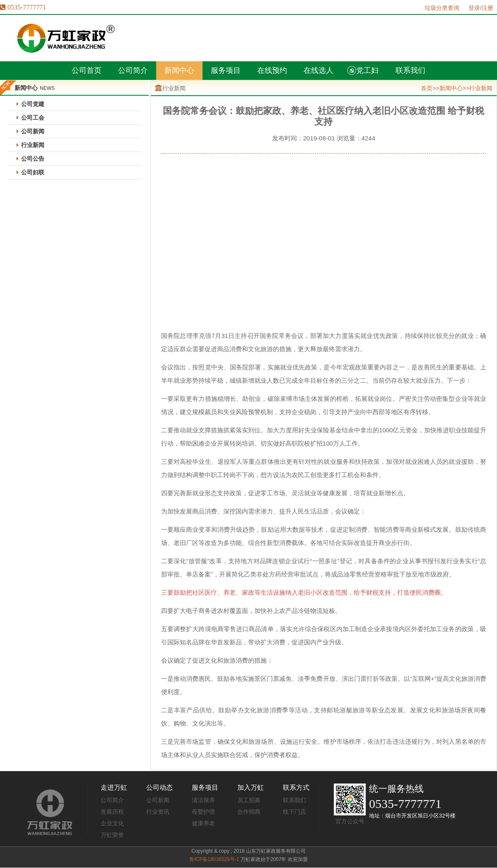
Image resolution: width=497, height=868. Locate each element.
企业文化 (112, 823)
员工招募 (249, 800)
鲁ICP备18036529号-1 (214, 859)
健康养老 (203, 823)
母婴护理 (203, 812)
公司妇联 (33, 172)
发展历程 (112, 812)
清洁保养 (203, 800)
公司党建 (33, 104)
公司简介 (112, 800)
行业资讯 (158, 812)
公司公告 (33, 159)
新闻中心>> (454, 88)
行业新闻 (33, 145)
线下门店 (294, 812)
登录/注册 (481, 8)
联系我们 (294, 800)
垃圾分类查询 (442, 8)
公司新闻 (33, 131)
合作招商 (249, 812)
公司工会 (33, 118)
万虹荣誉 (112, 835)
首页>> (430, 88)
